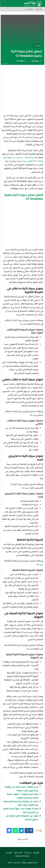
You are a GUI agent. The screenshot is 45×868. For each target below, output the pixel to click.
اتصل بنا (9, 852)
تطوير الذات (37, 46)
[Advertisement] (22, 90)
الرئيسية (36, 852)
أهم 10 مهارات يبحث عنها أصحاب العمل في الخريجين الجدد (21, 810)
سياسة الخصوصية (22, 856)
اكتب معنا (18, 852)
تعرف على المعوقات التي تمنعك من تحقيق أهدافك (22, 818)
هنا (21, 324)
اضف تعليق (23, 839)
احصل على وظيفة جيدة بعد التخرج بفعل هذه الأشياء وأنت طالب (21, 803)
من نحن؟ (28, 852)
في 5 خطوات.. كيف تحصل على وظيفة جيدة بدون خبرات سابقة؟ (21, 789)
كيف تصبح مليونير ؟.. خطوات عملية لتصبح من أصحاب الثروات (23, 796)
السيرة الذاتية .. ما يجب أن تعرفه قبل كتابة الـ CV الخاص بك (23, 159)
